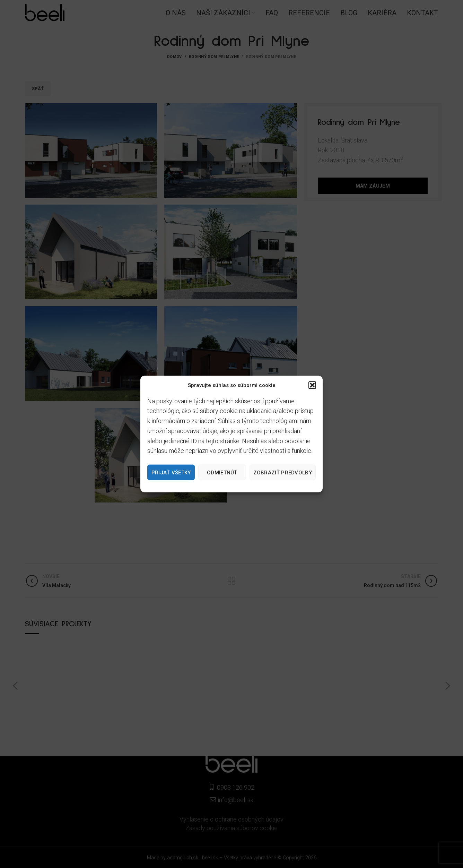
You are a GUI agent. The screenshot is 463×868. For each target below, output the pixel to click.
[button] (312, 385)
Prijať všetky (171, 472)
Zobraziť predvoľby (283, 472)
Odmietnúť (222, 472)
